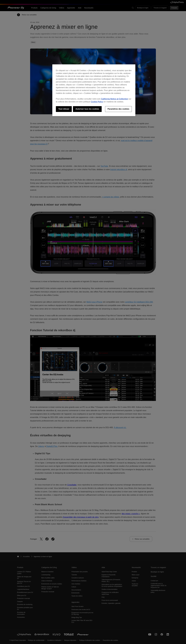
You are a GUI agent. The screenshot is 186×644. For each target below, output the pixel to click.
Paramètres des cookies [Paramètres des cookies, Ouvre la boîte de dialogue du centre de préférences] (118, 109)
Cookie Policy (97, 102)
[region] (94, 90)
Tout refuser (64, 109)
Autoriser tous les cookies (87, 109)
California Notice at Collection (115, 99)
